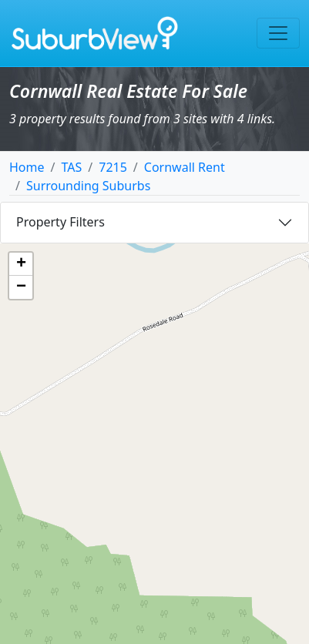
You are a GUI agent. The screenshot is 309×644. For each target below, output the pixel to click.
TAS (71, 167)
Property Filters (60, 222)
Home (27, 167)
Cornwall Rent (185, 167)
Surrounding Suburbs (88, 186)
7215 (113, 167)
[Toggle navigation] (278, 33)
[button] (21, 264)
